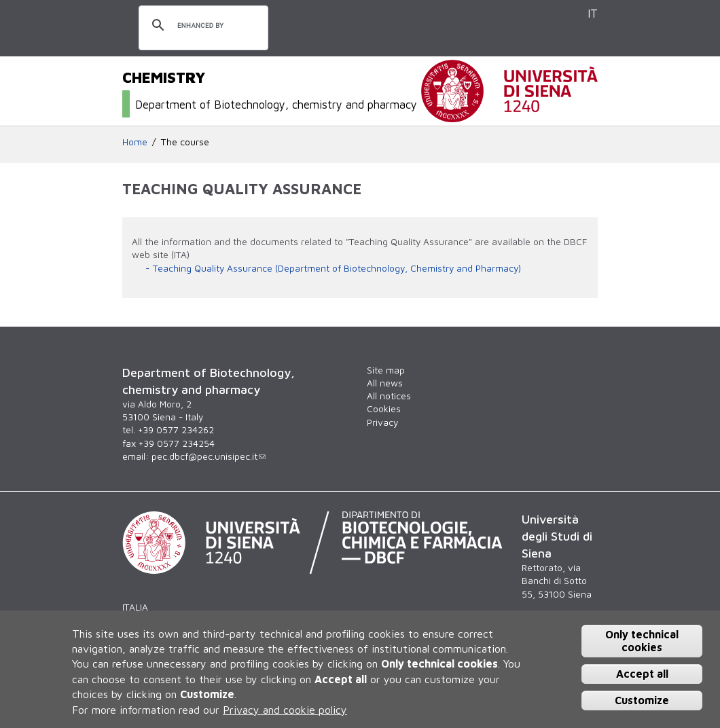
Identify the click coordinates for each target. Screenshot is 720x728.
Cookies (384, 409)
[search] (201, 26)
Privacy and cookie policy (285, 710)
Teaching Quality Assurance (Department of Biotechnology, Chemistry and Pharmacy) (337, 268)
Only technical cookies (642, 641)
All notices (389, 396)
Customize (642, 700)
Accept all (642, 674)
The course (185, 142)
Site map (386, 370)
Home (135, 142)
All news (385, 383)
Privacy (382, 422)
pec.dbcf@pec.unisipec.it (209, 456)
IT (593, 13)
